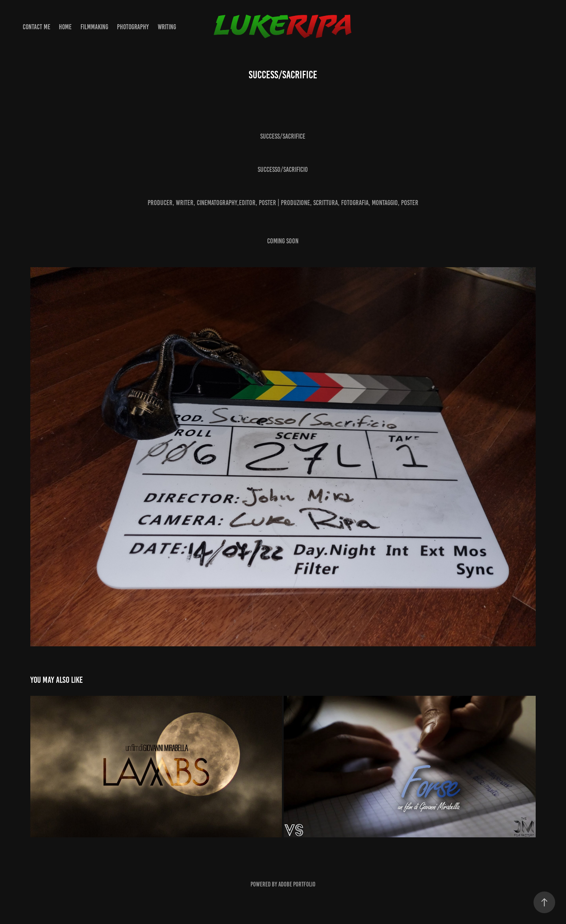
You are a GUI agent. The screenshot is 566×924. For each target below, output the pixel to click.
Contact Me (36, 27)
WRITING (167, 27)
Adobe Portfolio (297, 884)
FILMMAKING (94, 27)
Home (65, 27)
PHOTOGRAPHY (133, 27)
